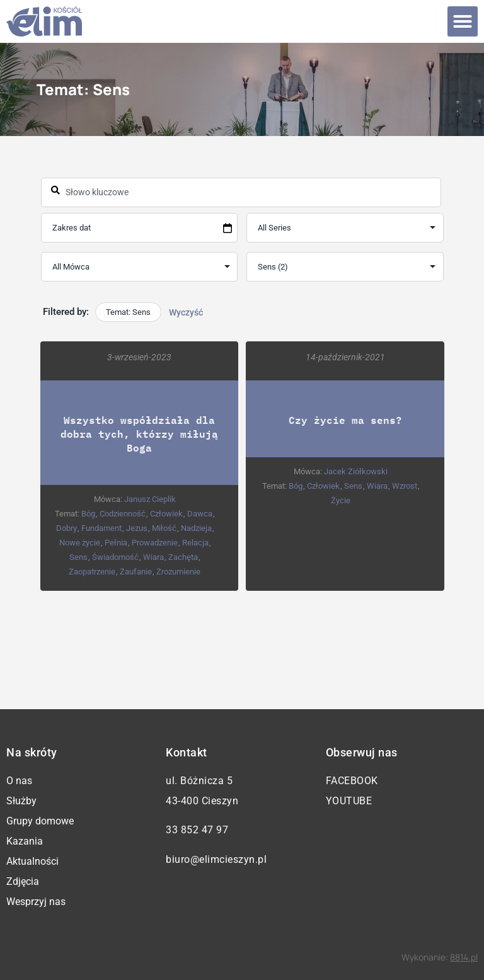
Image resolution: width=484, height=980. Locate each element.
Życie (340, 500)
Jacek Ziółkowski (355, 471)
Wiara (153, 557)
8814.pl (464, 957)
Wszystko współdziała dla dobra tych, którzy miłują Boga (139, 434)
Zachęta (183, 557)
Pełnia (115, 543)
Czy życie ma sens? (345, 420)
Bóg (88, 514)
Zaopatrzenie (92, 572)
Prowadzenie (154, 543)
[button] (463, 21)
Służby (21, 801)
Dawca (200, 514)
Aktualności (32, 861)
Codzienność (123, 514)
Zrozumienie (178, 572)
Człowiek (166, 514)
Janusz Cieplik (149, 499)
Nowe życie (79, 543)
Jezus (136, 528)
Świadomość (115, 557)
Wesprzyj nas (36, 902)
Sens (78, 557)
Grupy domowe (40, 821)
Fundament (101, 528)
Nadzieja (196, 528)
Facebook (352, 781)
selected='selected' (345, 267)
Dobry (66, 528)
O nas (19, 781)
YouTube (349, 801)
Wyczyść (186, 312)
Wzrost (404, 486)
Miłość (164, 528)
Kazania (25, 841)
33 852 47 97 (197, 830)
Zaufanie (136, 572)
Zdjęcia (23, 881)
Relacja (195, 543)
